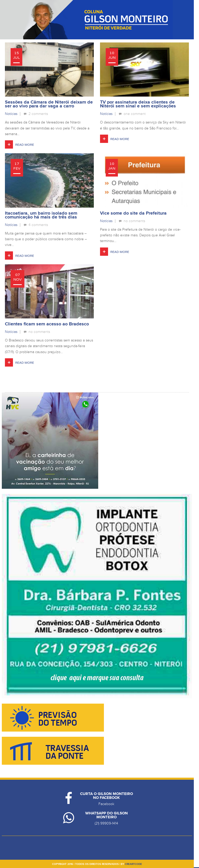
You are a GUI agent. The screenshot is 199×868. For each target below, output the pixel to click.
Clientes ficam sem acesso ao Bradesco (47, 324)
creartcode (133, 864)
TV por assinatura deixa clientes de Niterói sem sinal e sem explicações (138, 104)
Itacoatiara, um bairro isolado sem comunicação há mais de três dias (41, 215)
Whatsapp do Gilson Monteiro (106, 815)
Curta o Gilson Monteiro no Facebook (106, 796)
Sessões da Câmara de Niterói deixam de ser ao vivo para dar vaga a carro (49, 104)
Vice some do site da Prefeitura (133, 213)
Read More (25, 145)
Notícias (11, 114)
